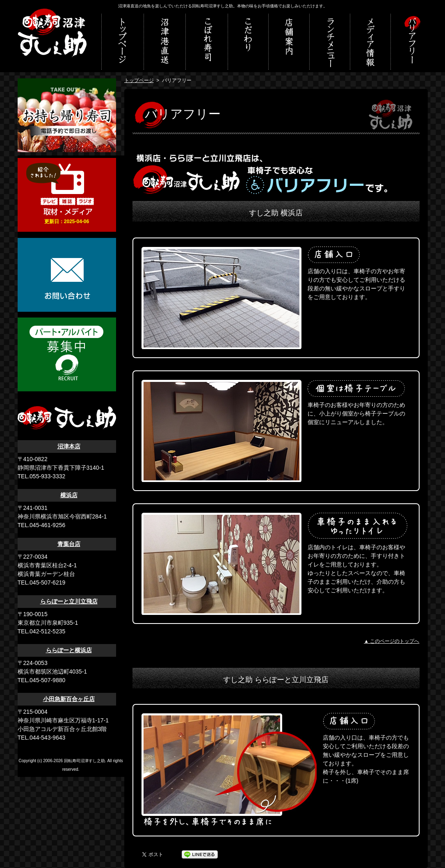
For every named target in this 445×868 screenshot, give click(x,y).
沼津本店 (69, 446)
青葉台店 (69, 544)
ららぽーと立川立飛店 (69, 601)
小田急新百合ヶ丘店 (69, 699)
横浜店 (69, 495)
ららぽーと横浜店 (69, 650)
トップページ (139, 80)
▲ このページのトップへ (391, 641)
